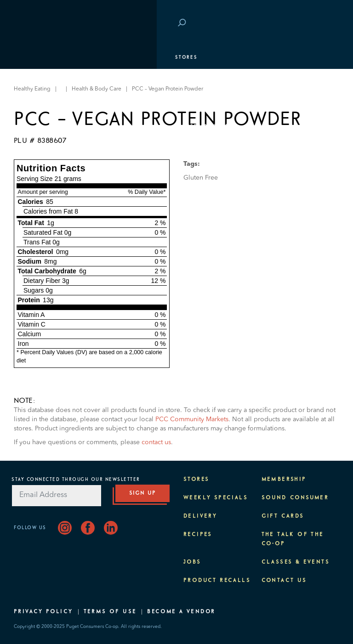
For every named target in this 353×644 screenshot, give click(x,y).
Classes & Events (47, 126)
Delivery (200, 516)
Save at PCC (288, 23)
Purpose (32, 149)
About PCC (35, 172)
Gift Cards (283, 516)
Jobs (192, 562)
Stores (30, 57)
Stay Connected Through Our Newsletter (76, 480)
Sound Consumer (295, 498)
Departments (39, 80)
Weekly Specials (216, 498)
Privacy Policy (43, 612)
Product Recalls (217, 581)
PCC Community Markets (192, 419)
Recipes (198, 535)
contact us (156, 442)
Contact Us (284, 581)
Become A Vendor (181, 612)
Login (325, 23)
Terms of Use (110, 612)
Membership (38, 103)
